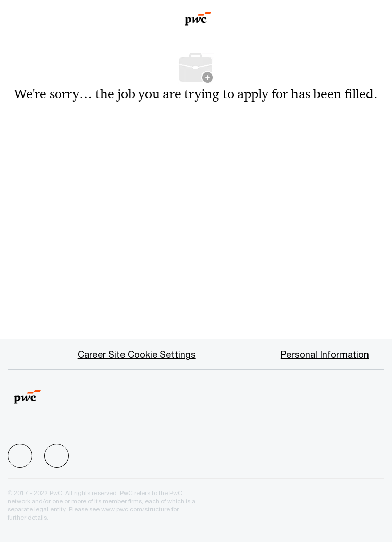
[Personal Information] (325, 354)
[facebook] (20, 456)
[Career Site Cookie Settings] (137, 354)
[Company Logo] (198, 15)
